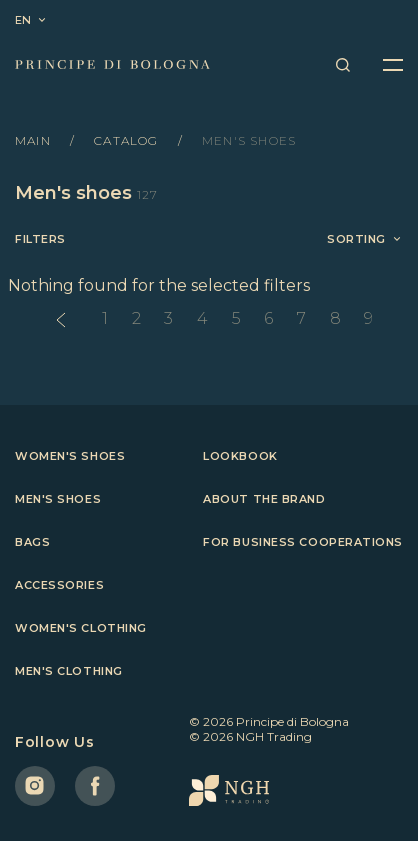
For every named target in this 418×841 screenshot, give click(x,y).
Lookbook (240, 456)
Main (35, 140)
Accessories (59, 585)
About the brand (264, 499)
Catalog (128, 140)
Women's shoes (70, 456)
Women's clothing (81, 628)
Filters (40, 239)
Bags (32, 542)
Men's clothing (69, 671)
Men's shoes (58, 499)
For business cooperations (303, 542)
